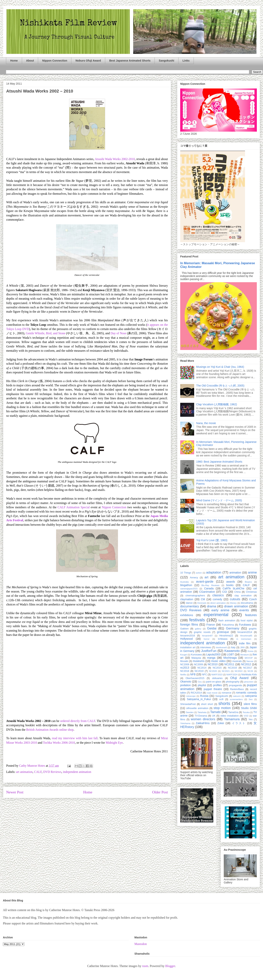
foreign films (189, 625)
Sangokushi (166, 61)
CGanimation (207, 592)
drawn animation (236, 606)
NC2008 (185, 664)
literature (245, 655)
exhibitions (187, 615)
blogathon (186, 585)
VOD (246, 716)
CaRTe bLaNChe (234, 588)
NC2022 (239, 671)
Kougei (184, 655)
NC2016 (232, 668)
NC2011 (229, 664)
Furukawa (245, 625)
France (211, 625)
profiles (217, 685)
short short (207, 704)
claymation (187, 599)
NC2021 (226, 671)
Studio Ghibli (249, 708)
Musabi (184, 661)
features (251, 615)
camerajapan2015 (189, 589)
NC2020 (213, 671)
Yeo (251, 719)
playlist (202, 685)
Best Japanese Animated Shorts (130, 61)
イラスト (239, 723)
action (199, 573)
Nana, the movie (206, 423)
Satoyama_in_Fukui (199, 699)
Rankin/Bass (237, 689)
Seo (251, 699)
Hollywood (187, 639)
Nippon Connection (55, 61)
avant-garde (205, 582)
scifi (221, 699)
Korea (250, 651)
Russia (204, 696)
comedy (217, 599)
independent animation (77, 772)
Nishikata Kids (249, 675)
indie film (245, 643)
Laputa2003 (213, 654)
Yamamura (232, 719)
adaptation (214, 572)
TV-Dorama (201, 716)
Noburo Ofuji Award (88, 61)
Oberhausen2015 (195, 678)
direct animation (218, 603)
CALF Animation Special (74, 507)
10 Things (186, 573)
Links (186, 61)
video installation (230, 716)
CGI (225, 592)
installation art (188, 647)
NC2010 (213, 664)
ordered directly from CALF (78, 721)
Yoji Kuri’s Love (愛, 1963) (212, 540)
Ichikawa (223, 639)
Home (14, 61)
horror (207, 639)
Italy (233, 647)
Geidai (212, 628)
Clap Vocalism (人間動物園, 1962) (217, 404)
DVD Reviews (52, 772)
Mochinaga (230, 658)
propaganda (235, 685)
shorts (224, 703)
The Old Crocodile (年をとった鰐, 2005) (220, 386)
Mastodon (141, 944)
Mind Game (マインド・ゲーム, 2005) (219, 500)
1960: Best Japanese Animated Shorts (219, 462)
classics (218, 595)
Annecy (194, 578)
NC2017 (248, 668)
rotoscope (191, 696)
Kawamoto (232, 651)
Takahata (202, 712)
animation (235, 573)
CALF (38, 772)
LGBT (230, 654)
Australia (184, 582)
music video (218, 661)
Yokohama (185, 723)
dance (189, 603)
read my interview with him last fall (75, 738)
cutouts (235, 599)
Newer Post (15, 792)
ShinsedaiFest (188, 704)
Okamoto (186, 682)
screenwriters (236, 699)
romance (227, 693)
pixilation (185, 685)
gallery (198, 629)
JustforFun (209, 651)
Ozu (200, 682)
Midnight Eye (114, 743)
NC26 (250, 671)
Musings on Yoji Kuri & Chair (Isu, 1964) (220, 367)
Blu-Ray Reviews (210, 585)
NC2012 (246, 664)
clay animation (243, 596)
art (207, 577)
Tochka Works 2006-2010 (59, 743)
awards (231, 582)
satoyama (251, 696)
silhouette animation (197, 708)
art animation (24, 772)
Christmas (251, 592)
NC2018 (185, 671)
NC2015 (217, 668)
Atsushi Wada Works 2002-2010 (115, 159)
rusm (145, 966)
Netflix (183, 675)
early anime (220, 610)
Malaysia (196, 658)
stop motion (222, 708)
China (237, 592)
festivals (197, 620)
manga (211, 658)
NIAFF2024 (232, 675)
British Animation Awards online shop (50, 730)
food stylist (247, 621)
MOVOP (249, 658)
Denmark (202, 603)
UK (214, 716)
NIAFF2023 (217, 675)
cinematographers (195, 596)
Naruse (250, 661)
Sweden (190, 712)
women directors (203, 719)
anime (252, 572)
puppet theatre (213, 689)
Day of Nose (118, 333)
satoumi (237, 696)
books (230, 585)
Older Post (160, 792)
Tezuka (246, 712)
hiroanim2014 (245, 632)
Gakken (184, 629)
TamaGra (233, 712)
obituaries (217, 678)
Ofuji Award (239, 678)
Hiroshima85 (246, 636)
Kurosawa (196, 655)
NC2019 (199, 671)
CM (203, 599)
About (30, 61)
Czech (253, 599)
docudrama (247, 603)
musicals (237, 661)
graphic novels (202, 632)
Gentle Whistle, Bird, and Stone (45, 333)
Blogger (170, 966)
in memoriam (244, 639)
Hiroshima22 (226, 636)
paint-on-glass (214, 682)
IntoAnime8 (221, 647)
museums (199, 661)
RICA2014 (196, 693)
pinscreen (249, 682)
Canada (209, 588)
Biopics (248, 582)
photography (233, 682)
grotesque (223, 632)
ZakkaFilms (203, 723)
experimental (216, 615)
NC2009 (198, 664)
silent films (250, 704)
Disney (233, 603)
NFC (204, 675)
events (244, 610)
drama (212, 606)
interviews (206, 647)
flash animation (227, 621)
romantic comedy (246, 693)
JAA (242, 647)
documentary (190, 606)
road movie (212, 693)
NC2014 (202, 668)
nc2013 (185, 668)
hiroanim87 (207, 636)
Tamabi (215, 712)
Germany (233, 628)
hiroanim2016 (188, 636)
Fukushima (228, 625)
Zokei (221, 723)
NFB (193, 674)
